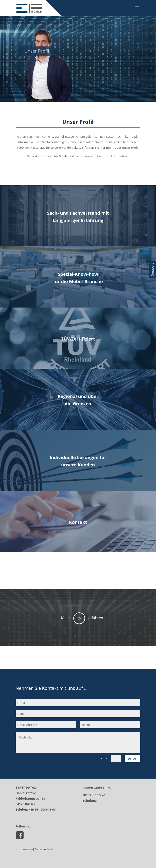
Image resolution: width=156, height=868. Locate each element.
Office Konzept (94, 795)
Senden (133, 759)
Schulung (90, 800)
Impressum (24, 849)
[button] (153, 270)
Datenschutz (44, 849)
